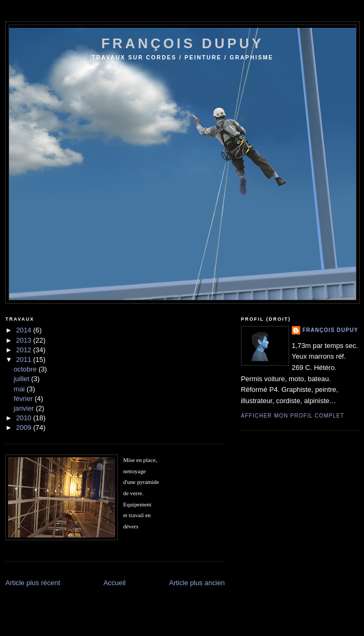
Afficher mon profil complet (293, 416)
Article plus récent (33, 583)
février (24, 399)
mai (20, 389)
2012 (25, 350)
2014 (25, 330)
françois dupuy (183, 43)
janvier (24, 408)
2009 (25, 427)
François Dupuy (330, 330)
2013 (25, 340)
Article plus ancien (197, 583)
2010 (25, 418)
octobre (26, 369)
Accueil (114, 583)
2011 (25, 359)
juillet (22, 379)
